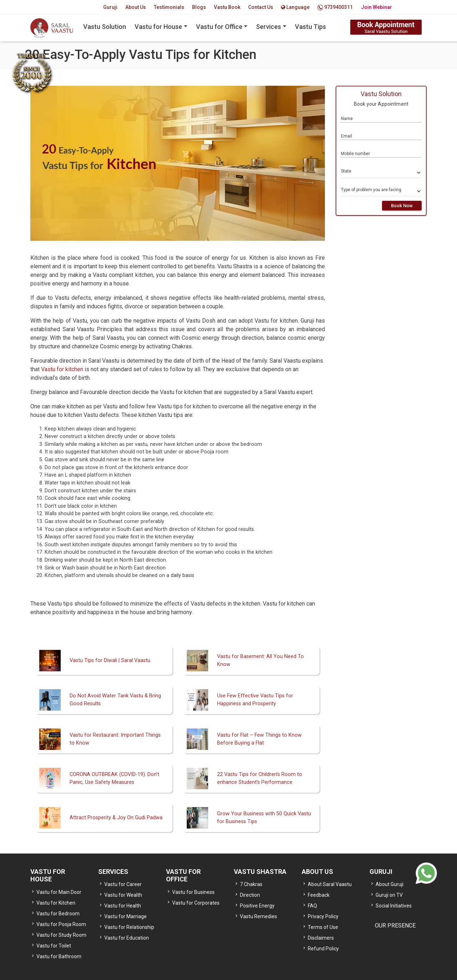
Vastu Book (227, 7)
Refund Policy (323, 949)
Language (295, 7)
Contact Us (261, 7)
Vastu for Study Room (61, 935)
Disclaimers (321, 938)
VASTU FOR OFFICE (183, 875)
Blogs (199, 7)
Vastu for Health (123, 906)
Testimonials (169, 7)
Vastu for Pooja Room (61, 924)
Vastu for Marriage (125, 916)
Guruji (110, 7)
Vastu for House (158, 27)
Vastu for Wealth (123, 895)
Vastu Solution (105, 27)
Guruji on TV (389, 895)
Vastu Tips (310, 27)
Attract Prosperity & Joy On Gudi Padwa (116, 818)
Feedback (319, 895)
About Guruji (390, 884)
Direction (250, 895)
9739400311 (335, 7)
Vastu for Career (123, 884)
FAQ (312, 906)
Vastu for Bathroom (59, 956)
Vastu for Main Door (59, 892)
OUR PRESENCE (395, 926)
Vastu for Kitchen (56, 903)
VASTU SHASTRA (260, 872)
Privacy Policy (323, 916)
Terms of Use (323, 927)
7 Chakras (251, 884)
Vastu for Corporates (196, 903)
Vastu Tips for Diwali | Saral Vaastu (110, 660)
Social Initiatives (394, 906)
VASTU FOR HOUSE (48, 875)
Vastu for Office (219, 27)
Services (268, 27)
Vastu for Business (193, 892)
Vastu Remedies (258, 916)
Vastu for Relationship (129, 927)
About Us (136, 7)
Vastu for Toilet (54, 946)
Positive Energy (257, 906)
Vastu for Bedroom (58, 914)
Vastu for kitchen (62, 369)
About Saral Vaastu (330, 884)
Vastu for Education (127, 938)
